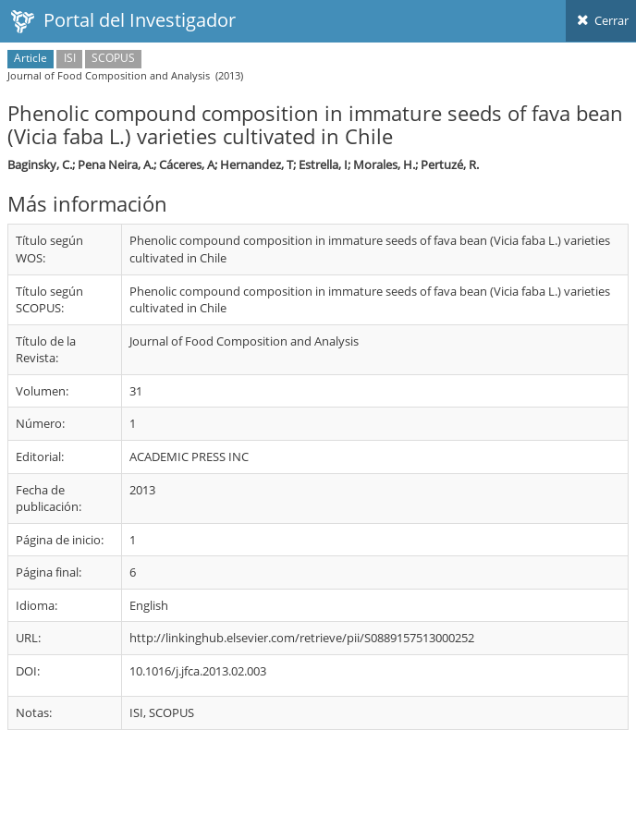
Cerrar (601, 20)
